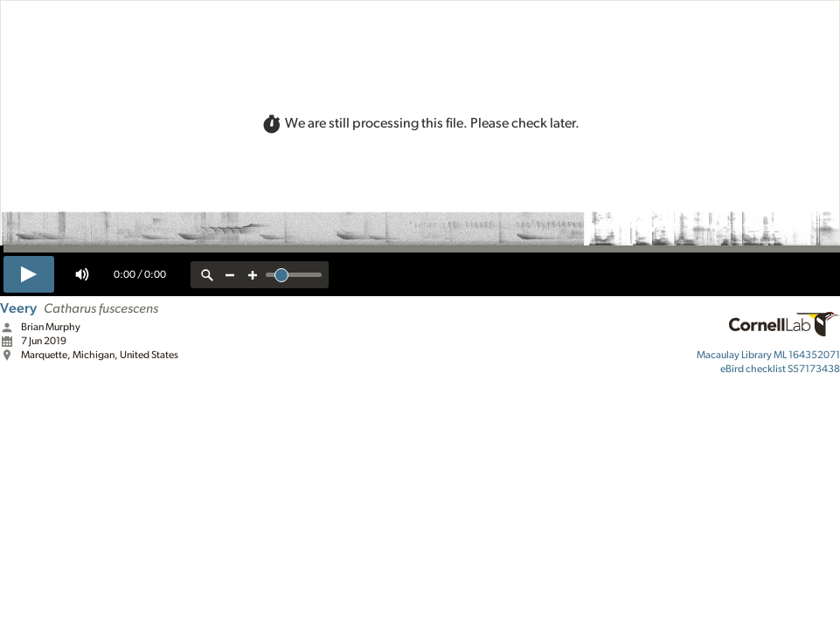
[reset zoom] (207, 275)
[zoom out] (230, 275)
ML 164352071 (768, 355)
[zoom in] (253, 275)
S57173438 (780, 369)
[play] (29, 274)
